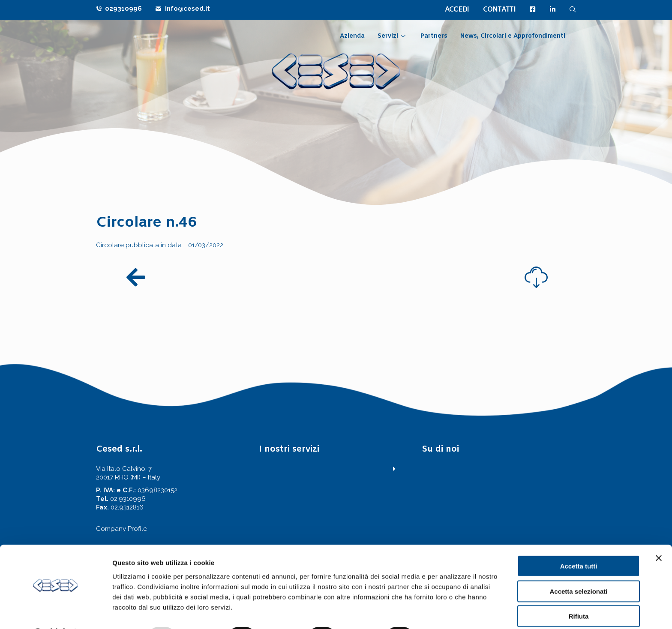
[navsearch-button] (573, 9)
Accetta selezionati (578, 569)
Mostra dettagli (451, 612)
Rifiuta (579, 594)
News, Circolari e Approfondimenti (513, 36)
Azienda (352, 36)
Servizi (393, 36)
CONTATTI (499, 10)
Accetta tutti (579, 544)
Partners (434, 36)
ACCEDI (457, 10)
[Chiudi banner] (659, 536)
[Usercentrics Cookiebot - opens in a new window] (55, 612)
